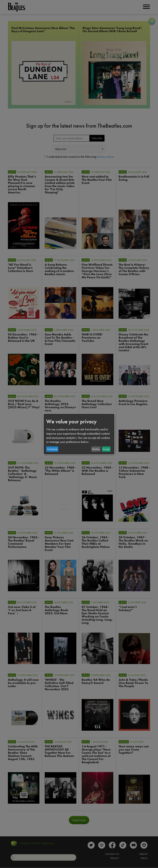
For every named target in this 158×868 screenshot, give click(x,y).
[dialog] (79, 434)
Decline (96, 449)
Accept (106, 449)
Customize (52, 449)
